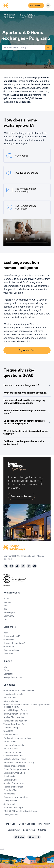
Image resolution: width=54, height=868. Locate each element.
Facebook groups (12, 728)
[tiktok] (17, 566)
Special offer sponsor (13, 787)
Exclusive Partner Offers (14, 773)
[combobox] (24, 47)
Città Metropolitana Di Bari (18, 17)
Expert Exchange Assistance (16, 769)
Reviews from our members (16, 714)
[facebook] (6, 566)
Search (48, 47)
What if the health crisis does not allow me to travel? (27, 432)
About (6, 599)
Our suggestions (11, 650)
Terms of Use (9, 824)
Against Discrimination (14, 717)
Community (9, 616)
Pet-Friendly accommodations (17, 738)
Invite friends (9, 654)
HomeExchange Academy (15, 721)
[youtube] (35, 566)
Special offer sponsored (14, 766)
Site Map (42, 830)
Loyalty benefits (11, 815)
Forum (6, 670)
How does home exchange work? (27, 385)
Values (6, 633)
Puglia (30, 15)
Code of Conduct (27, 824)
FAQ (5, 667)
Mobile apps (9, 612)
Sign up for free (36, 6)
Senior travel (9, 804)
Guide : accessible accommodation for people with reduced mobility (27, 706)
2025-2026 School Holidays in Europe (21, 811)
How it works (9, 776)
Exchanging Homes (12, 752)
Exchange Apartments (14, 745)
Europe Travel (10, 742)
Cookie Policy (14, 830)
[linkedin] (23, 566)
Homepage (9, 15)
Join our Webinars (12, 701)
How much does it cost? (14, 643)
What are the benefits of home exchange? (27, 393)
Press (6, 619)
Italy (21, 15)
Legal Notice (29, 830)
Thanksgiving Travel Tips (14, 724)
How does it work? (12, 636)
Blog (5, 609)
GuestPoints (9, 640)
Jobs (6, 606)
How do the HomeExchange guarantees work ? (27, 412)
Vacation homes (11, 749)
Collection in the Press (13, 756)
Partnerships (9, 794)
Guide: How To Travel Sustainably (19, 691)
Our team (8, 602)
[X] (29, 566)
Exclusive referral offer (14, 694)
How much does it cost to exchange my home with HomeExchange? (27, 402)
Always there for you (13, 677)
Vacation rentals (11, 698)
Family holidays (10, 801)
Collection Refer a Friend (15, 759)
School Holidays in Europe (15, 710)
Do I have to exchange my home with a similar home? (27, 443)
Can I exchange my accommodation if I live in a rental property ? (27, 422)
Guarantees (9, 647)
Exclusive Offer (10, 780)
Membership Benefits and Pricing (19, 762)
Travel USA (8, 731)
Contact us (8, 674)
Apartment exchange (13, 808)
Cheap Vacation (11, 735)
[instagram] (12, 566)
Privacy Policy (44, 824)
